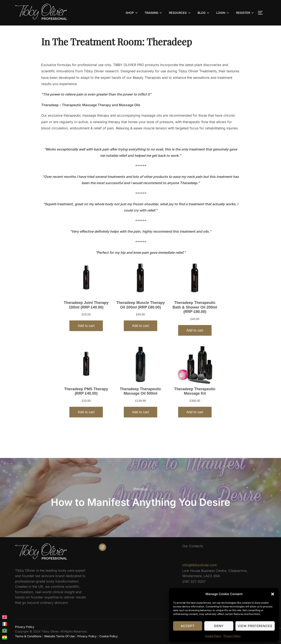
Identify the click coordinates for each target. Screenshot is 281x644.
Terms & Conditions (28, 636)
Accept (188, 626)
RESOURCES (180, 13)
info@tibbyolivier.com (200, 565)
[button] (273, 594)
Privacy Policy (232, 636)
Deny (219, 626)
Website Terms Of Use (59, 636)
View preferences (255, 626)
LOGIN (223, 13)
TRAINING (154, 13)
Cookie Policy (213, 636)
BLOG (204, 13)
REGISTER (245, 13)
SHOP (132, 13)
